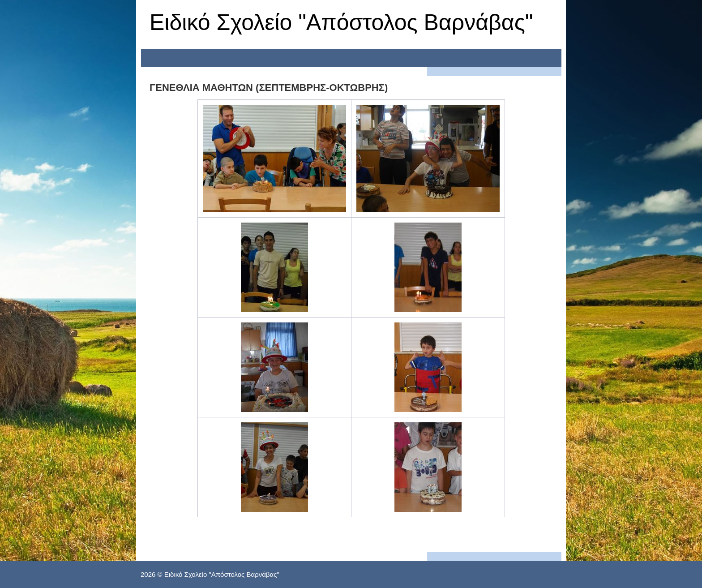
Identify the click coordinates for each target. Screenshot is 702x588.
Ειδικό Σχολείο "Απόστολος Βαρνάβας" (341, 22)
